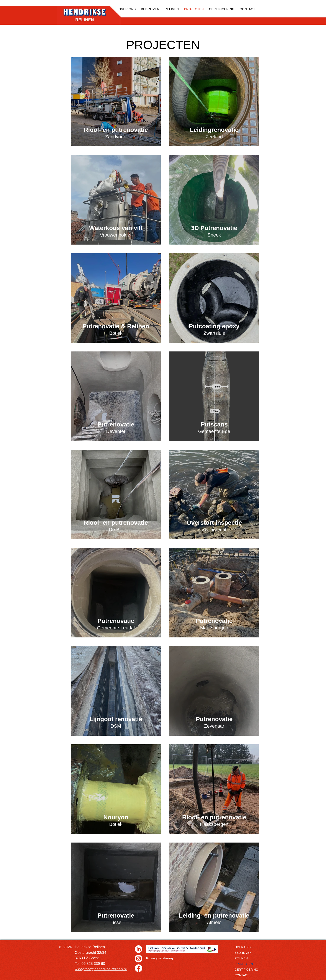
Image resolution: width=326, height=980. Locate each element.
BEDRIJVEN (243, 953)
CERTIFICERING (247, 970)
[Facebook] (138, 968)
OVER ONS (243, 947)
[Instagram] (138, 959)
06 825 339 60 (93, 964)
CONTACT (242, 975)
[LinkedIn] (138, 949)
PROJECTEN (244, 964)
